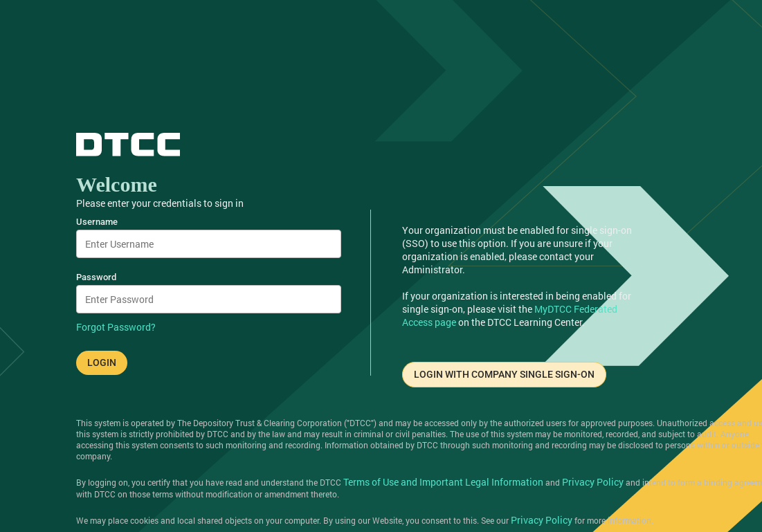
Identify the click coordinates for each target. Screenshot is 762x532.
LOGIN (102, 363)
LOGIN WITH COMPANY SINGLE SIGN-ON (504, 374)
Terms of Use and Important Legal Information (443, 482)
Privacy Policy (593, 482)
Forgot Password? (116, 327)
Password (96, 277)
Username (97, 222)
